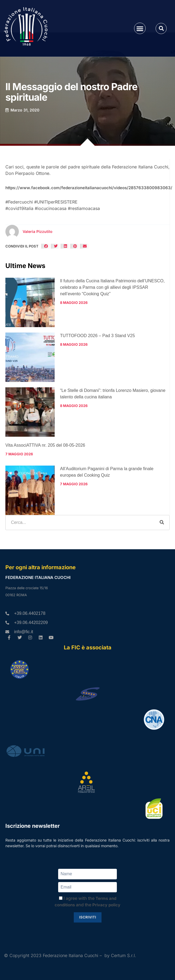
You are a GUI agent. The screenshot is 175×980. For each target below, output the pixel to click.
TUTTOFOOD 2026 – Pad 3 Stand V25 (97, 336)
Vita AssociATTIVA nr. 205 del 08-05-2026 (45, 445)
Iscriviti (88, 917)
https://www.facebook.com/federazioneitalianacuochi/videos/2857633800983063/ (89, 188)
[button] (140, 28)
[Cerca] (162, 523)
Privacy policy (106, 905)
